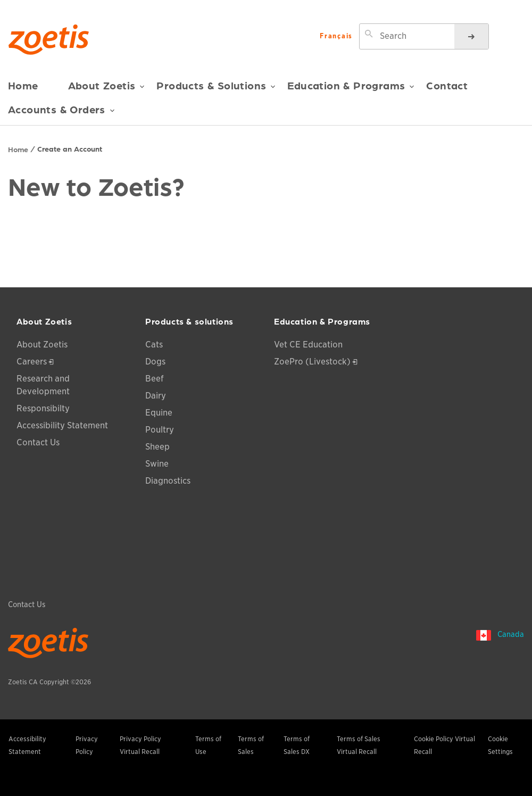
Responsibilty (43, 408)
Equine (159, 413)
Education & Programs (351, 89)
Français (336, 36)
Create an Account (70, 148)
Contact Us (38, 442)
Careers (32, 362)
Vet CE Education (308, 345)
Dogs (155, 362)
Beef (155, 379)
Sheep (157, 447)
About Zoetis (107, 89)
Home (23, 85)
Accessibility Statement (62, 425)
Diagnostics (168, 481)
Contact (447, 85)
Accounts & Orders (61, 113)
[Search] (471, 36)
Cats (154, 345)
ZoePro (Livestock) (312, 362)
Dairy (156, 396)
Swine (157, 464)
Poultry (160, 430)
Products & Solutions (216, 89)
